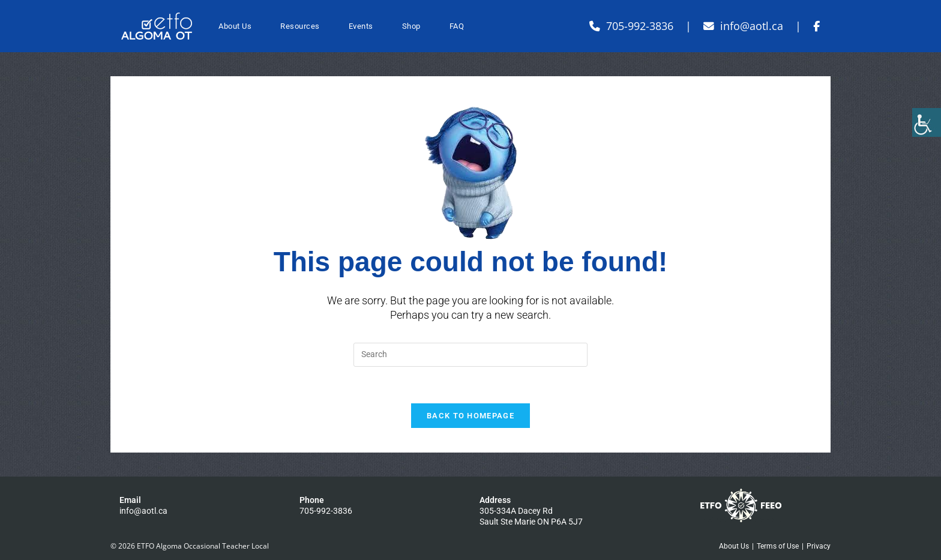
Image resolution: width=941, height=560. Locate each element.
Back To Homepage (470, 416)
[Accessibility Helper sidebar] (927, 122)
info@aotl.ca (143, 511)
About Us (734, 546)
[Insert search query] (470, 355)
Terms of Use (778, 546)
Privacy (819, 546)
